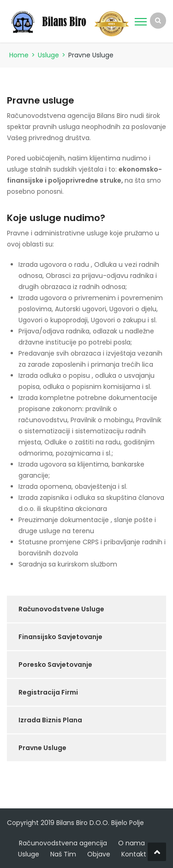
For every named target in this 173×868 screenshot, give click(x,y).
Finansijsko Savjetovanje (60, 637)
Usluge (48, 55)
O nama (131, 843)
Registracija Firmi (48, 692)
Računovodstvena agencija (63, 843)
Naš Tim (63, 854)
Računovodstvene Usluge (61, 609)
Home (19, 55)
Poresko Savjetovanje (55, 665)
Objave (99, 854)
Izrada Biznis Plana (50, 720)
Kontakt (134, 854)
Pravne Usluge (42, 748)
